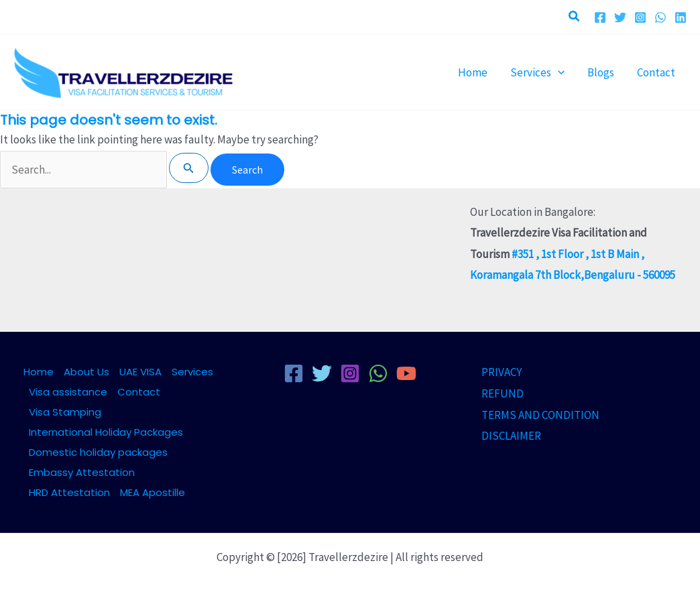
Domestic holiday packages (98, 452)
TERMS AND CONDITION (540, 415)
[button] (575, 17)
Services (192, 372)
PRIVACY (502, 372)
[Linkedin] (681, 17)
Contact (139, 392)
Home (39, 372)
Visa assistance (68, 392)
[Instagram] (640, 17)
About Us (86, 372)
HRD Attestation (69, 492)
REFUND (503, 393)
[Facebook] (600, 17)
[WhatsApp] (660, 17)
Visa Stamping (65, 412)
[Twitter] (620, 17)
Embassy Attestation (82, 472)
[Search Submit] (189, 168)
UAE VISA (140, 372)
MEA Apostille (153, 492)
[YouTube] (406, 373)
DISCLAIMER (511, 436)
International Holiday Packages (106, 432)
